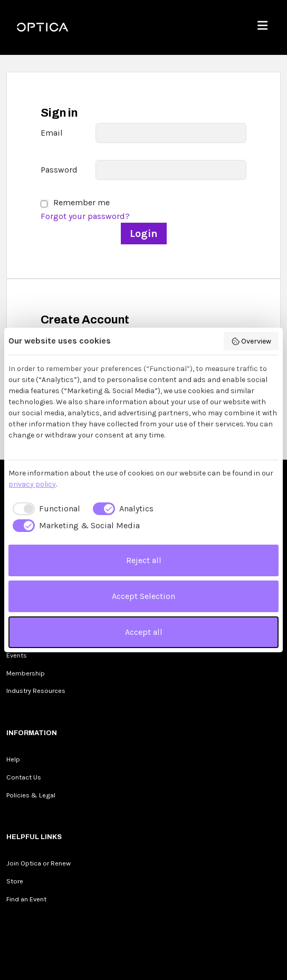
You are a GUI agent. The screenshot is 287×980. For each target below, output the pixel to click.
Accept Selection (143, 596)
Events (17, 655)
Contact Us (24, 777)
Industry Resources (36, 691)
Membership (26, 673)
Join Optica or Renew (39, 863)
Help (13, 759)
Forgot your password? (85, 216)
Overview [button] (251, 341)
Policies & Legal (31, 795)
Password (59, 170)
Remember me (82, 202)
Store (15, 881)
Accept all (144, 632)
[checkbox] (44, 509)
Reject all (144, 560)
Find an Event (26, 899)
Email (52, 133)
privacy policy (32, 484)
